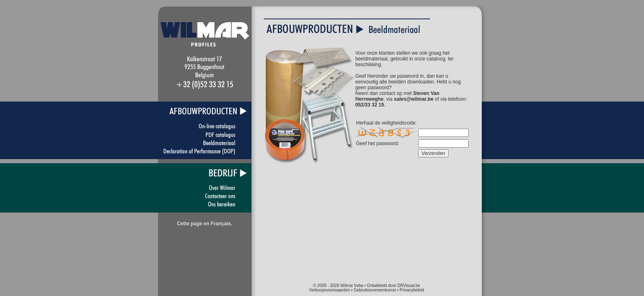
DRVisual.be (409, 286)
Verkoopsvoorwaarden (330, 290)
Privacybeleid (412, 290)
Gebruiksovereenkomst (375, 290)
